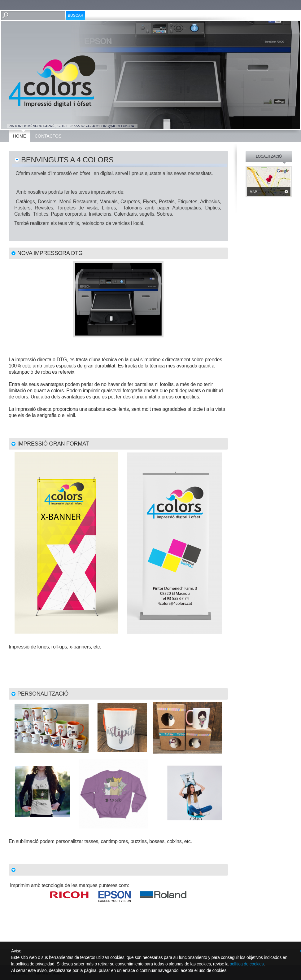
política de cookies (246, 964)
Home (20, 136)
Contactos (48, 136)
